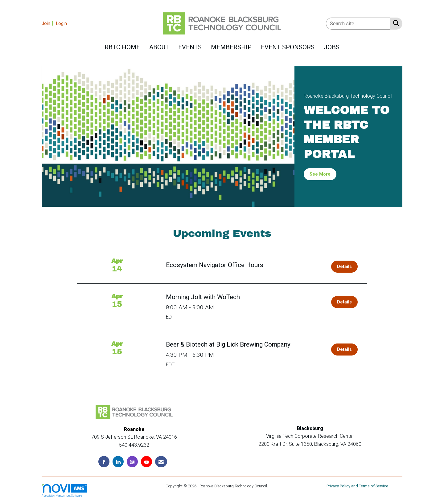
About (159, 47)
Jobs (332, 47)
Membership (231, 47)
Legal (274, 486)
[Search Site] (395, 23)
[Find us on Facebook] (104, 462)
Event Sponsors (288, 47)
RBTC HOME (122, 47)
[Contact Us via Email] (161, 462)
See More (320, 174)
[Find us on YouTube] (146, 462)
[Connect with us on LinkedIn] (118, 462)
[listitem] (48, 23)
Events (190, 47)
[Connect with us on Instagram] (132, 462)
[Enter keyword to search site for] (358, 24)
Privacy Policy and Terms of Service (357, 486)
